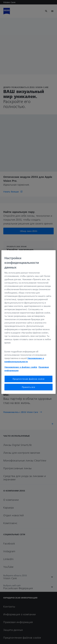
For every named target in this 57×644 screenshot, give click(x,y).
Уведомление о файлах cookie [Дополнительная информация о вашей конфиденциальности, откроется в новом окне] (21, 367)
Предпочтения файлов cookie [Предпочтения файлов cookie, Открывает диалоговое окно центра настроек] (29, 379)
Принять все (28, 387)
